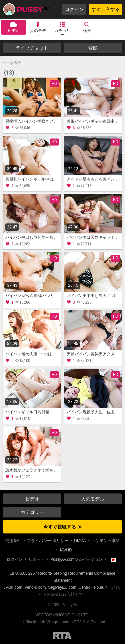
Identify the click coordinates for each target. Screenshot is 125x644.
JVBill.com (13, 587)
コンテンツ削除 (106, 541)
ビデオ (14, 31)
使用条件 (13, 541)
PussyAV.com (26, 9)
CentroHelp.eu (91, 587)
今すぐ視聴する (62, 527)
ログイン (74, 9)
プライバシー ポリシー (47, 541)
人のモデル (38, 33)
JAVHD (65, 550)
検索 (87, 31)
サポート (36, 559)
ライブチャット (32, 48)
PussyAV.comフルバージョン (76, 559)
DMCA (80, 541)
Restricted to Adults (62, 636)
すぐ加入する (106, 9)
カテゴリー (62, 33)
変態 (93, 48)
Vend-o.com (35, 587)
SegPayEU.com (62, 587)
